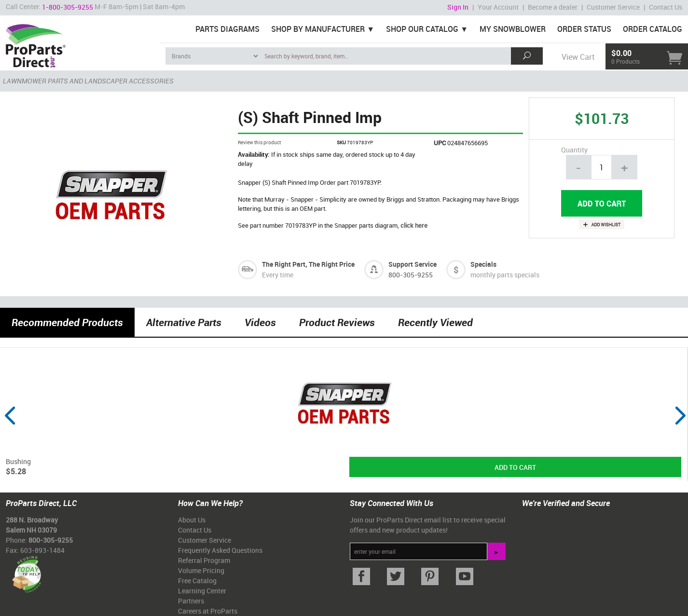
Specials (483, 264)
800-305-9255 (411, 275)
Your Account (498, 7)
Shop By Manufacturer (318, 29)
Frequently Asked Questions (220, 550)
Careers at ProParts (208, 611)
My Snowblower (513, 29)
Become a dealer (553, 7)
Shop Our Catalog (422, 29)
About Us (192, 520)
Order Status (584, 29)
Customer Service (613, 7)
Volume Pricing (201, 570)
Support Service (413, 264)
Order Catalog (653, 29)
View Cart (578, 57)
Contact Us (666, 7)
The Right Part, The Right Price (308, 264)
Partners (191, 601)
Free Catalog (197, 581)
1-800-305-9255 (68, 7)
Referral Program (204, 560)
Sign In (458, 7)
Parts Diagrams (227, 29)
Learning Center (202, 591)
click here (414, 225)
